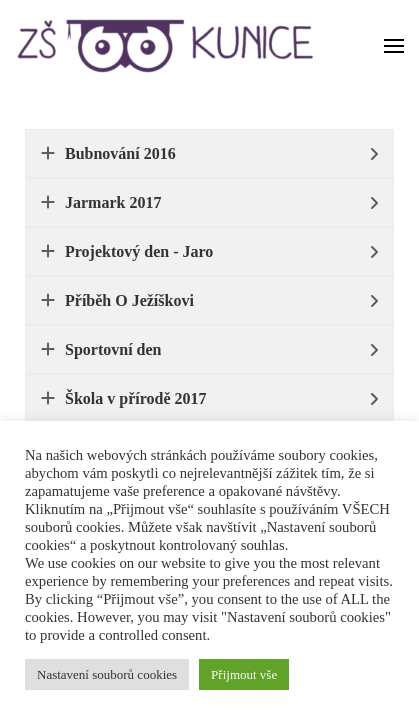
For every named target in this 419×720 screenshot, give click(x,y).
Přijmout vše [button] (244, 674)
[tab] (209, 153)
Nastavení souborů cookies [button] (107, 674)
